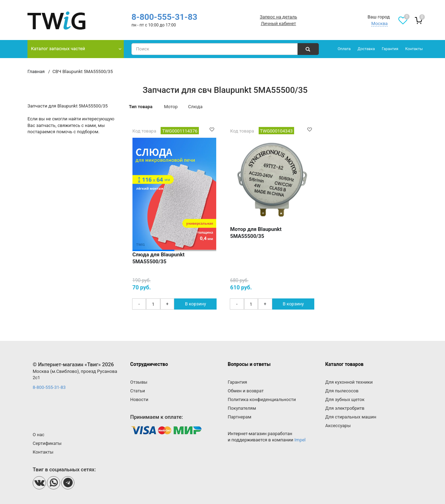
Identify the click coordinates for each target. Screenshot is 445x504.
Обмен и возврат (246, 391)
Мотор (171, 107)
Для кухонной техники (349, 382)
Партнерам (240, 417)
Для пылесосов (342, 391)
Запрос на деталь (278, 17)
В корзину (196, 304)
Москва (379, 23)
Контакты (414, 49)
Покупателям (242, 408)
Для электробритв (345, 408)
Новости (139, 399)
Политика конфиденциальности (262, 399)
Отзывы (139, 382)
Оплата (344, 49)
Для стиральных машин (351, 417)
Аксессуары (338, 426)
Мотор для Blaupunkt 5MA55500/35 (256, 233)
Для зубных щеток (345, 399)
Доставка (366, 49)
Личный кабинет (278, 23)
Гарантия (390, 49)
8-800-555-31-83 (164, 17)
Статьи (138, 391)
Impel (300, 440)
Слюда (195, 107)
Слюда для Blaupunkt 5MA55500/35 (159, 258)
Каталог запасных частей (58, 49)
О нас (39, 435)
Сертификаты (47, 443)
